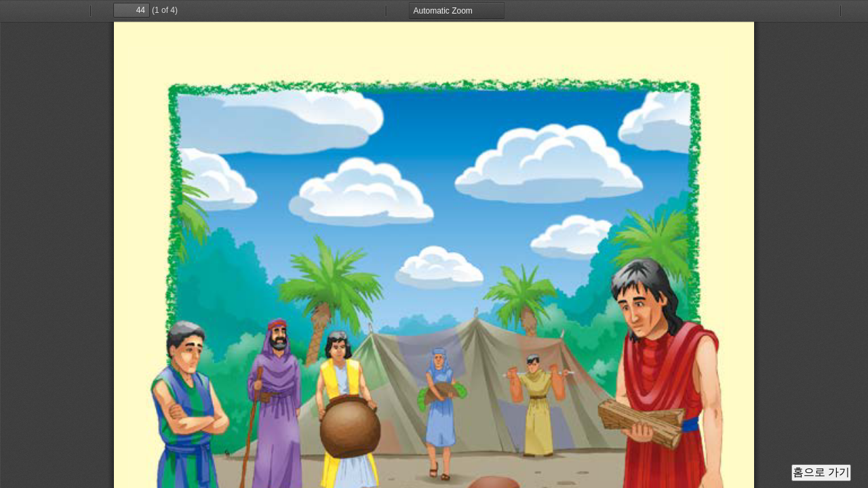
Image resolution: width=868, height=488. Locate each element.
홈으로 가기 (821, 472)
